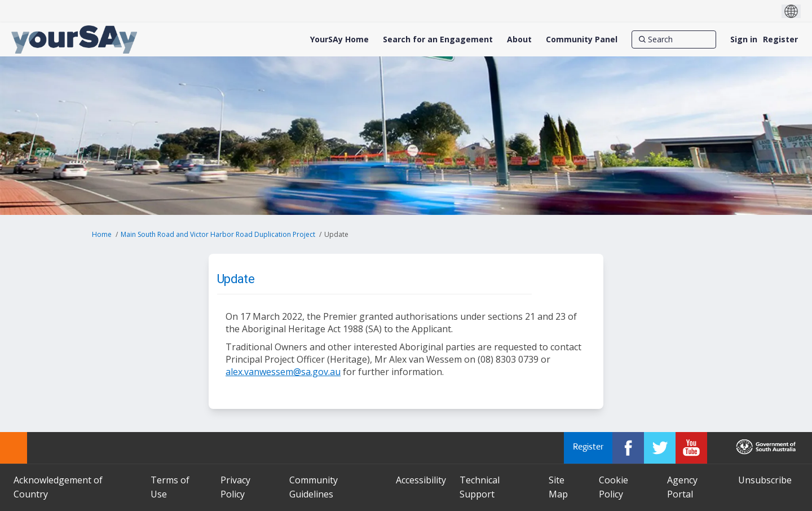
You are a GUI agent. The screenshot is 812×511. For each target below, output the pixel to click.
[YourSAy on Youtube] (691, 448)
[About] (519, 39)
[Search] (674, 39)
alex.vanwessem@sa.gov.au (283, 372)
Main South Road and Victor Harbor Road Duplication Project (218, 234)
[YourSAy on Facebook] (628, 448)
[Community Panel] (582, 39)
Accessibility (421, 480)
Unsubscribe (765, 480)
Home (102, 234)
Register (780, 39)
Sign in (744, 39)
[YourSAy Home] (339, 39)
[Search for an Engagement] (438, 39)
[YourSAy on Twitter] (660, 448)
